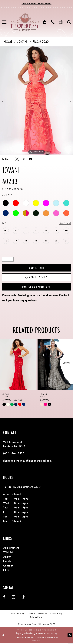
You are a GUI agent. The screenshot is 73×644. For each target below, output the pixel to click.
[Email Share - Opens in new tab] (30, 159)
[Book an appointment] (61, 22)
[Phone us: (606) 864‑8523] (53, 22)
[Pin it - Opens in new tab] (24, 159)
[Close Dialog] (3, 636)
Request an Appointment (37, 288)
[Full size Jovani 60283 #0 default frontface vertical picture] (36, 101)
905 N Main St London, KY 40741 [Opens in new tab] (15, 445)
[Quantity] (8, 259)
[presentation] (18, 366)
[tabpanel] (36, 101)
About (7, 558)
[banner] (25, 22)
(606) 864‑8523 (14, 454)
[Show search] (69, 22)
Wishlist (8, 553)
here (39, 641)
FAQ (6, 571)
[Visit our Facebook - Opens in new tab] (4, 598)
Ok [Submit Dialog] (70, 636)
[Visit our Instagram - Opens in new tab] (14, 598)
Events (7, 562)
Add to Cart (37, 268)
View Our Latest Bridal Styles (37, 4)
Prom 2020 (41, 42)
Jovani (23, 42)
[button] (4, 22)
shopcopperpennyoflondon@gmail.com (27, 462)
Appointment (11, 549)
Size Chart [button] (65, 223)
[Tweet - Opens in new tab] (17, 159)
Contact (8, 567)
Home (8, 42)
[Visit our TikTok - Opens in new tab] (23, 598)
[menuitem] (4, 22)
